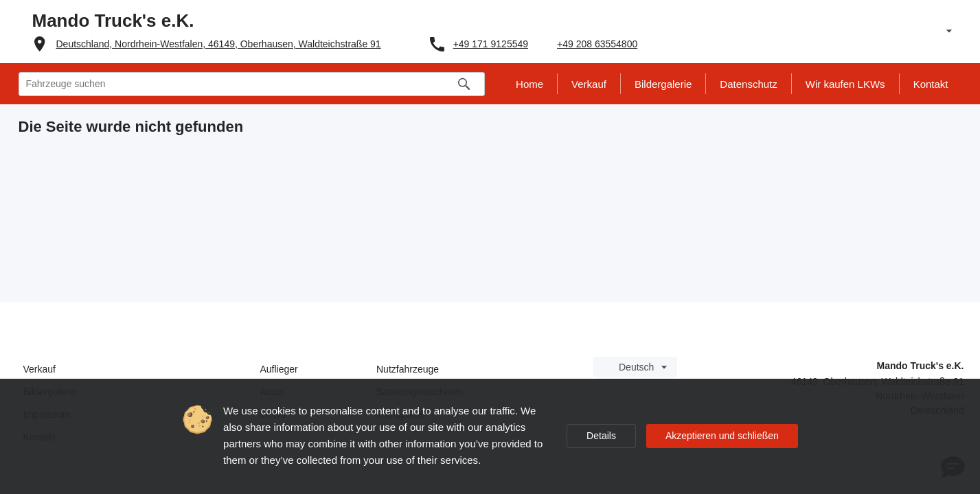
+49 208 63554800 (597, 44)
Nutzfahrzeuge (408, 369)
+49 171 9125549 (491, 44)
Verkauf (39, 369)
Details (601, 436)
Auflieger (279, 369)
